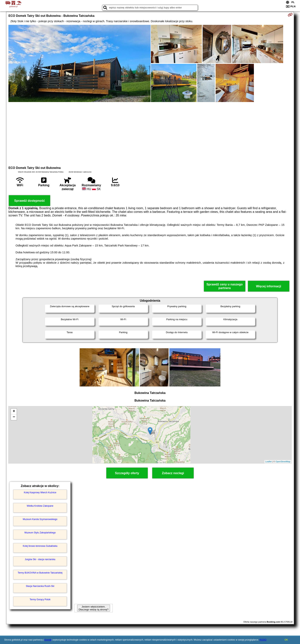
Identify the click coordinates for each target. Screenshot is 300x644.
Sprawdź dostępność (29, 201)
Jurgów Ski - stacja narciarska (40, 559)
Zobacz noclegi (173, 473)
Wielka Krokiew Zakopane (40, 506)
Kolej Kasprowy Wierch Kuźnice (40, 493)
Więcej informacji (269, 286)
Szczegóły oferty (127, 473)
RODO (263, 640)
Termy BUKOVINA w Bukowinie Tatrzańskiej (40, 573)
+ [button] (14, 412)
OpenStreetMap (283, 462)
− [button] (14, 417)
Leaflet (269, 462)
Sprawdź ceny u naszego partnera (225, 286)
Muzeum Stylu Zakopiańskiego (40, 533)
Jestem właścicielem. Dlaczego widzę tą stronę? (94, 608)
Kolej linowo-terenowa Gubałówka (40, 546)
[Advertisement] (150, 134)
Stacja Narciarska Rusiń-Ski (40, 586)
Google (48, 640)
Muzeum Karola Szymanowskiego (40, 519)
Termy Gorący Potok (40, 599)
